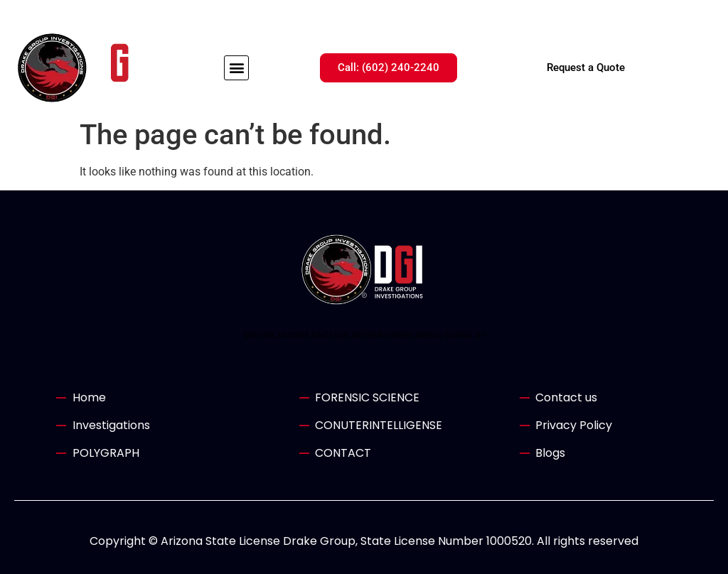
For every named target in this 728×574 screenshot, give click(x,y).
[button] (236, 68)
